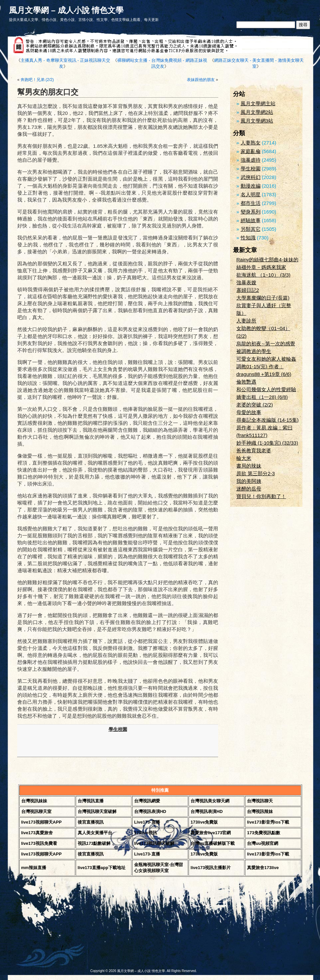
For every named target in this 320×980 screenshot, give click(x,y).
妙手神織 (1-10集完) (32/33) (267, 443)
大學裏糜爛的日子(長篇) (263, 298)
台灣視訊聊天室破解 (97, 811)
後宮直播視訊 (91, 822)
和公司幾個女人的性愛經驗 (266, 389)
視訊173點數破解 (94, 843)
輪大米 (244, 458)
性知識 (248, 238)
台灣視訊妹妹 (34, 801)
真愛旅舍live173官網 (211, 833)
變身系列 (251, 212)
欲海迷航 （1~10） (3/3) (263, 275)
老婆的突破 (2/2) (255, 405)
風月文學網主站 (258, 103)
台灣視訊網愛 (147, 801)
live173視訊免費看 (39, 843)
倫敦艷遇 (246, 382)
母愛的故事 (249, 412)
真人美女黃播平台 (95, 833)
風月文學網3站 (257, 121)
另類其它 (251, 229)
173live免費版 (204, 822)
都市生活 (251, 203)
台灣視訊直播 (91, 801)
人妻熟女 (251, 143)
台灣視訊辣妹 (260, 811)
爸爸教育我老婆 (254, 450)
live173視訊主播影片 (211, 868)
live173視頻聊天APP (41, 822)
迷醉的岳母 (249, 489)
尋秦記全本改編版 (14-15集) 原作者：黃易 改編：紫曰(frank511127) (268, 428)
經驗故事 (251, 220)
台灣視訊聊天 (260, 801)
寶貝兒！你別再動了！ (261, 496)
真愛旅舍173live (263, 868)
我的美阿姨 (249, 481)
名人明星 (251, 194)
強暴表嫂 (246, 282)
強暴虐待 (251, 160)
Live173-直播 (147, 822)
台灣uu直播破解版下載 (213, 843)
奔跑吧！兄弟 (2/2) (37, 80)
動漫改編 (251, 186)
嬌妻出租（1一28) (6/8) (262, 397)
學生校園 (118, 729)
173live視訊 (146, 833)
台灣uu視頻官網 (263, 843)
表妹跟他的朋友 (201, 80)
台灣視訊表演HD (150, 811)
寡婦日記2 (248, 290)
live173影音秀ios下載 (268, 822)
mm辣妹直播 (34, 868)
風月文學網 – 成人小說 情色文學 (66, 10)
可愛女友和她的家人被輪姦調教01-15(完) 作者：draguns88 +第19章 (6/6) (266, 366)
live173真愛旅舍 (37, 833)
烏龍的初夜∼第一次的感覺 (266, 344)
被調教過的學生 (254, 351)
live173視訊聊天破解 (154, 843)
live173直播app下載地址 (102, 868)
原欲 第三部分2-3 (256, 473)
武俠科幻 (251, 177)
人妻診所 (246, 321)
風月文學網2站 (257, 112)
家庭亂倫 (251, 151)
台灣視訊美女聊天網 (210, 801)
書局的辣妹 (249, 466)
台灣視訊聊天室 (36, 811)
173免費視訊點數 (264, 833)
